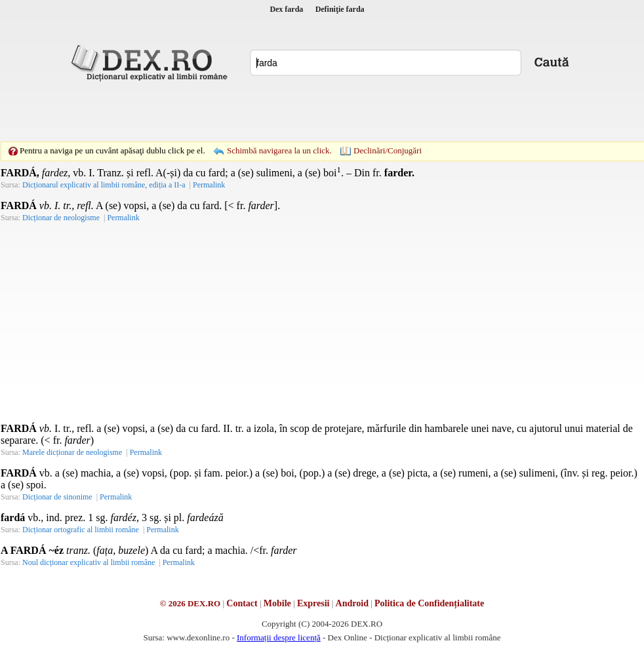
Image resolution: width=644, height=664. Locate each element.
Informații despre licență (279, 637)
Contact (242, 603)
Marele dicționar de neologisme (72, 452)
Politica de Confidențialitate (429, 603)
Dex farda (286, 9)
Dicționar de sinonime (57, 497)
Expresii (313, 603)
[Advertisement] (293, 111)
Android (352, 603)
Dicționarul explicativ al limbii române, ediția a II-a (104, 185)
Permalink (209, 185)
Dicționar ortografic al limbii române (81, 530)
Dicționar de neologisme (61, 218)
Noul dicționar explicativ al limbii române (89, 562)
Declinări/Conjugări (388, 150)
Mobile (277, 603)
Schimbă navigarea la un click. (279, 150)
